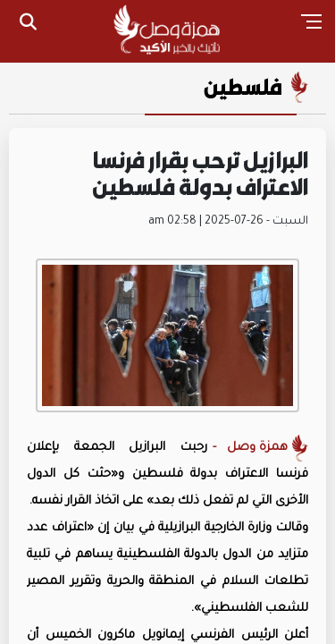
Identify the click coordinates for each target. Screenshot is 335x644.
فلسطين (243, 87)
